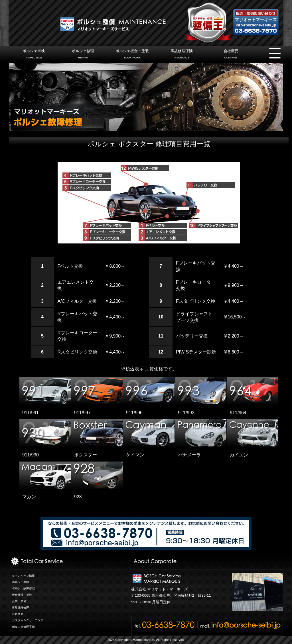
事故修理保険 (182, 55)
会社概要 (231, 55)
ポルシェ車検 (34, 55)
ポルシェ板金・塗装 (132, 55)
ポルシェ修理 (83, 55)
